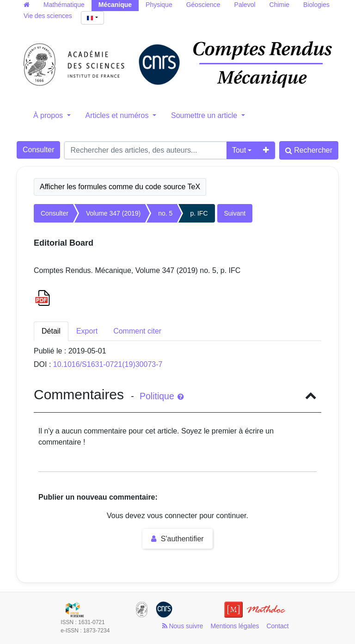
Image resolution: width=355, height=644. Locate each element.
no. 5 (165, 213)
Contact (277, 626)
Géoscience (203, 5)
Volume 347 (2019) (113, 213)
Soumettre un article (205, 115)
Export (87, 331)
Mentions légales (235, 626)
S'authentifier (177, 539)
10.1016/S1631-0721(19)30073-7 (108, 364)
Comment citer (137, 331)
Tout (239, 150)
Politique (162, 396)
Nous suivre (183, 626)
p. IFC (199, 213)
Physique (159, 5)
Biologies (316, 5)
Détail (51, 331)
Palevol (245, 5)
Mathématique (64, 5)
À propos (49, 115)
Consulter (38, 150)
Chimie (280, 5)
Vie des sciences (48, 16)
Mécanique (115, 5)
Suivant (235, 213)
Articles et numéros (118, 115)
